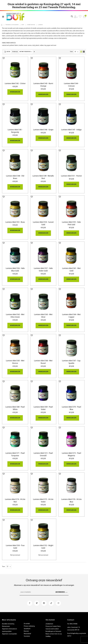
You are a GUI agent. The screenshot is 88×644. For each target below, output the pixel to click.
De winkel (27, 619)
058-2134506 (73, 619)
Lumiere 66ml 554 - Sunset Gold (43, 220)
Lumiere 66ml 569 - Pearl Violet (43, 404)
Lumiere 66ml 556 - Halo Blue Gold (15, 266)
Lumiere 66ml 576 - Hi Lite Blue (71, 496)
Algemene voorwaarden (9, 629)
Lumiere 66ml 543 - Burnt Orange (43, 82)
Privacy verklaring (29, 621)
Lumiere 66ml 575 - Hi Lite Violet (43, 496)
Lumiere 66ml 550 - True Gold (15, 542)
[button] (4, 56)
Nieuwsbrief (27, 629)
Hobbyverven (31, 25)
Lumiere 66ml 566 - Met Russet (43, 358)
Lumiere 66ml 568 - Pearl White (15, 404)
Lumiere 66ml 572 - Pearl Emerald (43, 450)
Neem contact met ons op (54, 629)
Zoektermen (49, 619)
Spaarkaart (27, 624)
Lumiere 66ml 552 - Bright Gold (43, 542)
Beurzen (26, 626)
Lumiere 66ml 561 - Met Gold (71, 266)
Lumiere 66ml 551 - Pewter (71, 173)
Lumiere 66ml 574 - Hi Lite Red (15, 496)
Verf (23, 25)
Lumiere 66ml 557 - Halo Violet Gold (43, 266)
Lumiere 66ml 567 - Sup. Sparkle (71, 358)
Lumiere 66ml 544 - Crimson (71, 82)
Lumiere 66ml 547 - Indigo (71, 127)
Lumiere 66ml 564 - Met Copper (71, 312)
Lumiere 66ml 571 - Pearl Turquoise (15, 450)
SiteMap (48, 631)
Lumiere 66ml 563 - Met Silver (43, 312)
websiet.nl (62, 641)
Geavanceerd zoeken (52, 624)
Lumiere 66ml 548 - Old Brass (15, 174)
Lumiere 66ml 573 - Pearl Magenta (71, 450)
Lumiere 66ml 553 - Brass (15, 219)
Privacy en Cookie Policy (53, 621)
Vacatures (27, 631)
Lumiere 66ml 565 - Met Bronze (15, 358)
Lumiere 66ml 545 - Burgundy (15, 128)
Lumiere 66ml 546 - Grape (43, 127)
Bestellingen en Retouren (53, 626)
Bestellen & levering (8, 619)
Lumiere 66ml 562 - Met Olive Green (15, 312)
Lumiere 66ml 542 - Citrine (15, 81)
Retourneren (6, 621)
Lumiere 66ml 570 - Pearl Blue (71, 404)
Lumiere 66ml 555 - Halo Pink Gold (71, 220)
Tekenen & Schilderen (12, 25)
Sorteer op (15, 49)
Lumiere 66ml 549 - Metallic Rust (43, 174)
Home (2, 25)
